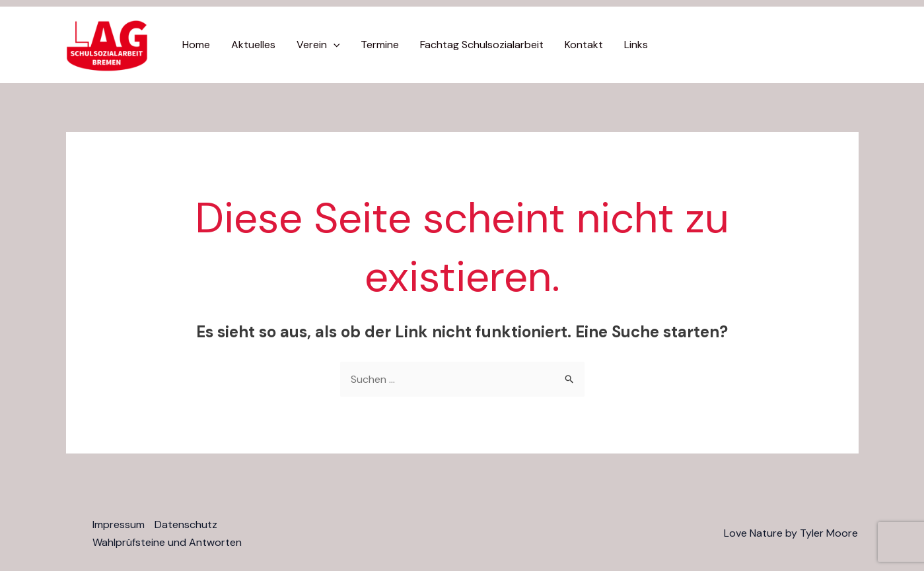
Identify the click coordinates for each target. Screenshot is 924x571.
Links (636, 45)
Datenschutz (186, 524)
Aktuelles (253, 45)
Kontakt (584, 45)
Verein (318, 45)
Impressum (119, 524)
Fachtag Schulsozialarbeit (482, 45)
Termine (380, 45)
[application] (334, 45)
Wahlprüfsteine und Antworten (167, 542)
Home (196, 45)
